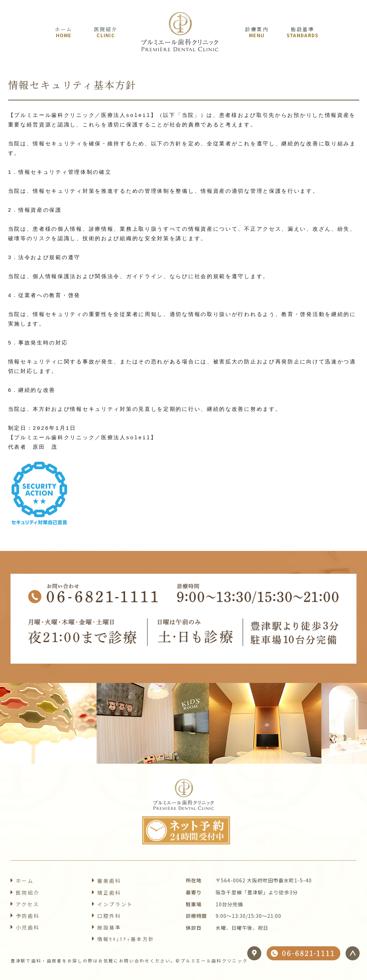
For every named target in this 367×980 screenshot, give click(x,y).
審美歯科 (109, 881)
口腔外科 (109, 916)
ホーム (25, 881)
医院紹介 (28, 893)
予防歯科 (28, 916)
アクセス (28, 904)
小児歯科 (28, 927)
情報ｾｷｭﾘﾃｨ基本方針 (126, 939)
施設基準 (109, 927)
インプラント (115, 904)
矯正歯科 (109, 893)
